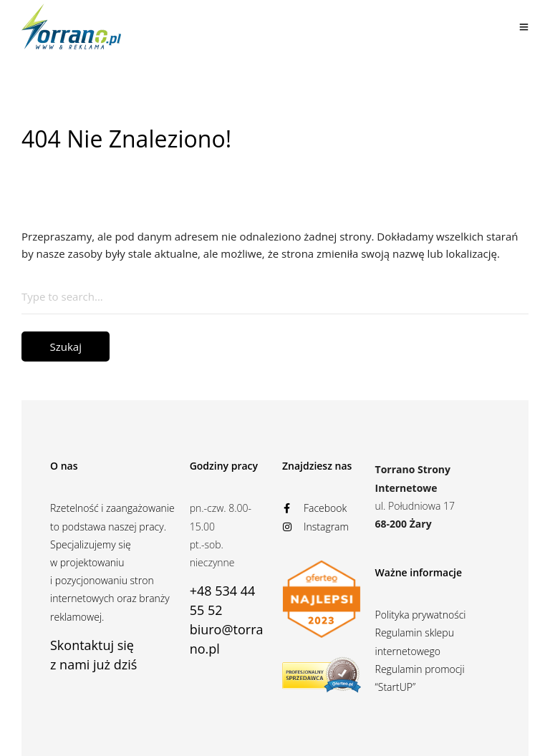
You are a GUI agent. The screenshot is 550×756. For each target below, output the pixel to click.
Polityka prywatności (421, 615)
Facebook (314, 508)
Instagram (315, 527)
